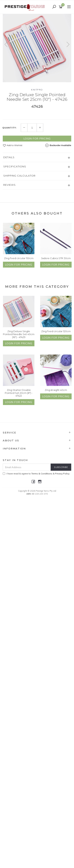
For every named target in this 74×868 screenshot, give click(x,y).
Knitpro (37, 90)
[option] (37, 48)
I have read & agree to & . (36, 474)
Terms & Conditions (42, 474)
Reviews (9, 185)
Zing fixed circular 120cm (56, 331)
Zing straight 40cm (56, 390)
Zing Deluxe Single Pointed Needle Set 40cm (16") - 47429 (19, 334)
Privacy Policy (62, 474)
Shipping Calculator (19, 176)
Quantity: (10, 128)
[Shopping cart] (61, 7)
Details (9, 157)
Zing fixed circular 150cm (19, 258)
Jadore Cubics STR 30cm (56, 258)
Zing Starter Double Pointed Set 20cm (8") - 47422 (19, 393)
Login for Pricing (37, 139)
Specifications (15, 166)
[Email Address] (27, 467)
